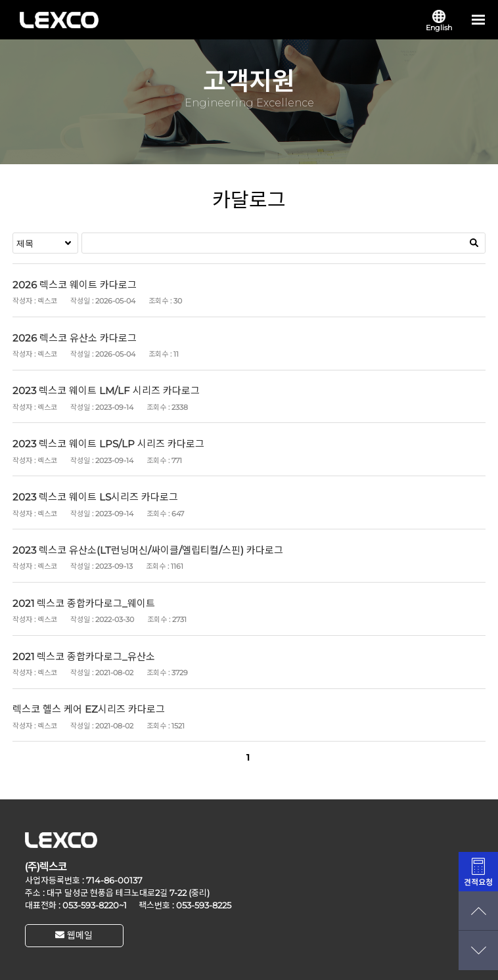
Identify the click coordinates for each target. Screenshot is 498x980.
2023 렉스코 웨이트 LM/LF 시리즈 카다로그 (106, 390)
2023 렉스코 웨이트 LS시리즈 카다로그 (95, 497)
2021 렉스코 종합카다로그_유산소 (84, 657)
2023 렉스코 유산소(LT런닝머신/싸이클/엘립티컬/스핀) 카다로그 (148, 550)
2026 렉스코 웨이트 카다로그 (75, 285)
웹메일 (74, 935)
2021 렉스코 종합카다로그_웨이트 (84, 603)
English (439, 21)
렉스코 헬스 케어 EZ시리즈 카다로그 (89, 709)
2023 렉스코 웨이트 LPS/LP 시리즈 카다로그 (108, 444)
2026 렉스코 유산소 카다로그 (75, 338)
